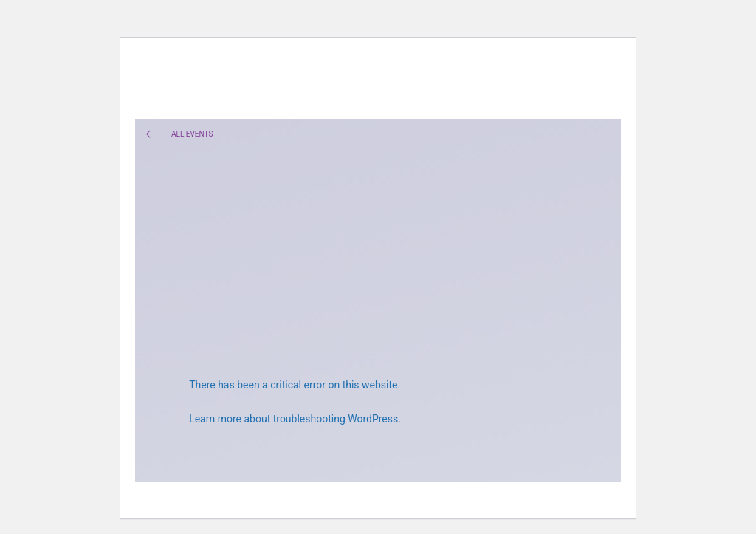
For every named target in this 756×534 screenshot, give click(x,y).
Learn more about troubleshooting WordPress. (295, 419)
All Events (179, 135)
